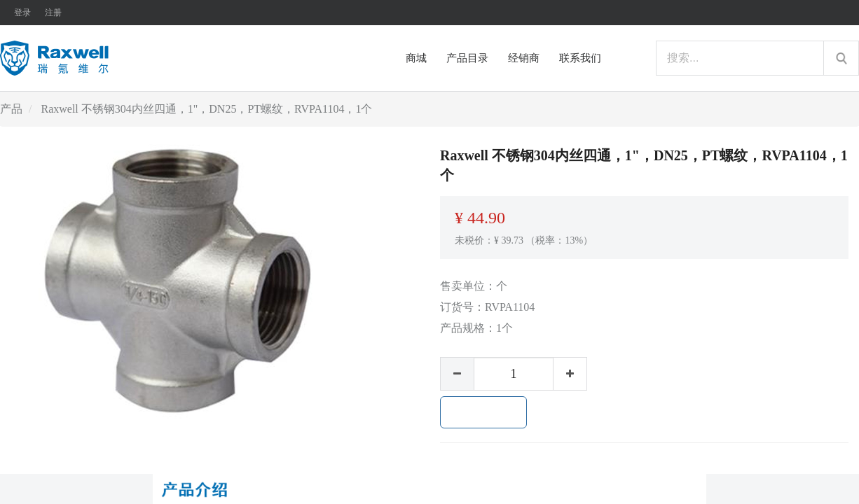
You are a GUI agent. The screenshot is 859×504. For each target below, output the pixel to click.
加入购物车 (483, 412)
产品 (11, 109)
